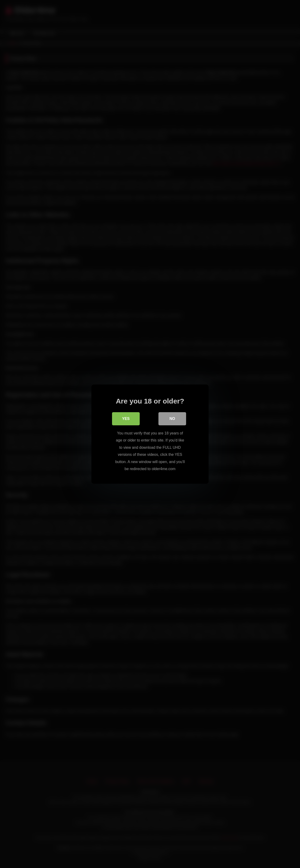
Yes (126, 419)
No (172, 419)
